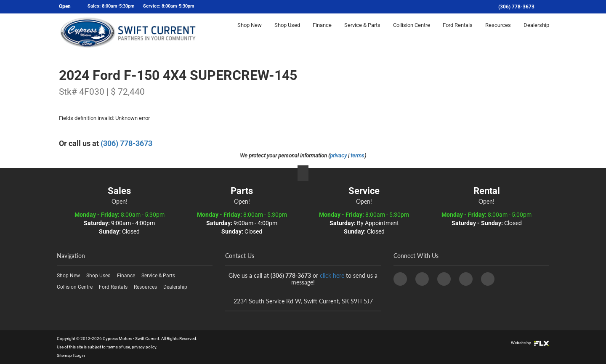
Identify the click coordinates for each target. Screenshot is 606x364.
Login (80, 355)
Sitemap (64, 355)
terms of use (119, 347)
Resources (498, 32)
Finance (322, 32)
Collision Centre (412, 32)
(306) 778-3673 (516, 7)
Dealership (536, 32)
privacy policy (144, 347)
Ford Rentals (458, 32)
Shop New (250, 32)
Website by (530, 343)
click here (332, 275)
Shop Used (287, 32)
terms (357, 155)
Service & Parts (362, 32)
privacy (338, 155)
